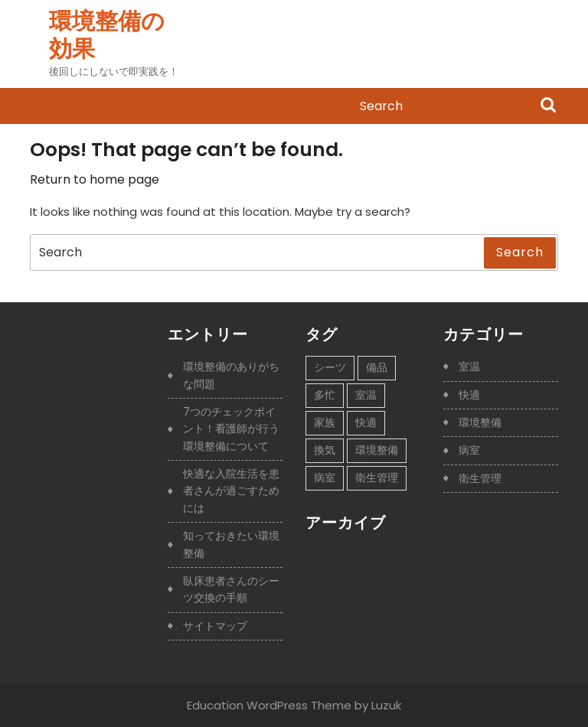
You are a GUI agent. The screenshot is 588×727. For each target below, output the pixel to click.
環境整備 (480, 422)
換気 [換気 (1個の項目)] (325, 450)
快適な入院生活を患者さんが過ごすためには (231, 491)
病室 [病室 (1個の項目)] (325, 478)
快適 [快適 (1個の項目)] (366, 422)
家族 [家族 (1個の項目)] (325, 422)
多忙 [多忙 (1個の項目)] (325, 395)
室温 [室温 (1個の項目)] (366, 395)
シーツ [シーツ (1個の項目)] (330, 367)
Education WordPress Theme (269, 705)
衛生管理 (480, 478)
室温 (469, 367)
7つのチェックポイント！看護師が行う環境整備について (231, 429)
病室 (469, 450)
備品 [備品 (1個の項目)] (377, 367)
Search (548, 106)
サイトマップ (215, 626)
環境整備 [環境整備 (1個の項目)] (377, 450)
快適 (469, 395)
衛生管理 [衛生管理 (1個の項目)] (377, 478)
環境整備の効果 (107, 35)
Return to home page (95, 179)
